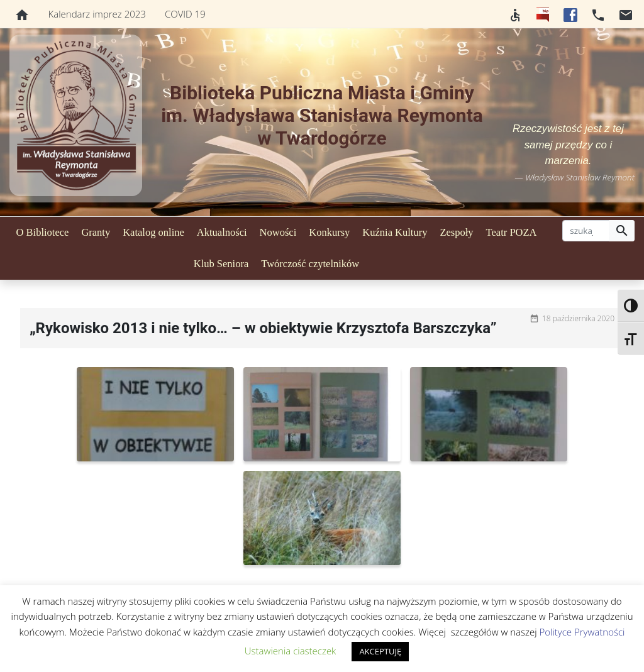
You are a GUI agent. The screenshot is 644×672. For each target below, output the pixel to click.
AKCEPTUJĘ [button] (380, 651)
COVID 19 (185, 14)
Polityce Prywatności (582, 632)
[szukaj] (586, 231)
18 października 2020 (578, 318)
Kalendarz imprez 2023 (97, 14)
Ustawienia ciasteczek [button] (291, 651)
